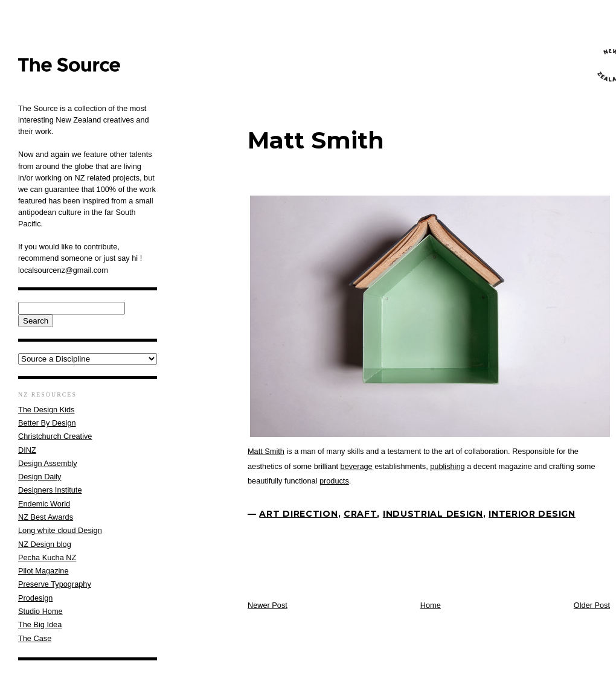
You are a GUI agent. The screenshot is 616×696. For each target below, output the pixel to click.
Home (431, 605)
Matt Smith (316, 140)
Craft (361, 514)
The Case (35, 638)
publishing (447, 466)
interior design (532, 514)
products (334, 481)
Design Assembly (48, 463)
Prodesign (35, 598)
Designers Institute (50, 490)
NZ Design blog (45, 544)
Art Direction (298, 514)
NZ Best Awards (46, 517)
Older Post (592, 605)
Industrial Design (433, 514)
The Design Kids (46, 410)
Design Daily (40, 477)
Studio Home (40, 611)
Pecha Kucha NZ (47, 557)
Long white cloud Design (60, 530)
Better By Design (47, 423)
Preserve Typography (55, 584)
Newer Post (268, 605)
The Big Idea (40, 624)
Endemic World (44, 504)
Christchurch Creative (55, 436)
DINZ (27, 450)
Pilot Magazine (43, 571)
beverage (357, 466)
